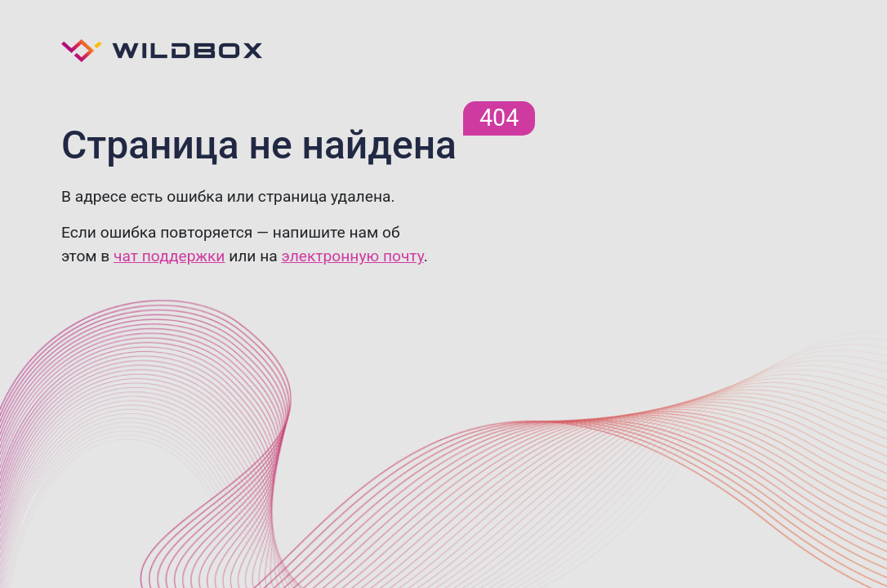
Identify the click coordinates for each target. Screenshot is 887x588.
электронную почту (352, 256)
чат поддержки (169, 256)
